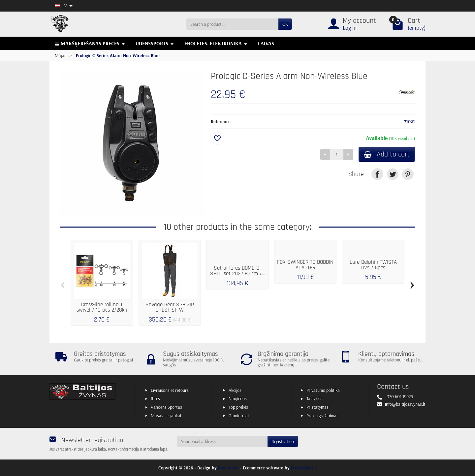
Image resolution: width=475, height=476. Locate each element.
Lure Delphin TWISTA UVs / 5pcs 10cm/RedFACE (373, 268)
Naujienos (238, 398)
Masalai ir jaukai (166, 416)
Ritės (155, 398)
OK (285, 24)
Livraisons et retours (170, 390)
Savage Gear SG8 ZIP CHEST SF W (170, 307)
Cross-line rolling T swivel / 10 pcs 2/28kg (102, 307)
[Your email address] (222, 441)
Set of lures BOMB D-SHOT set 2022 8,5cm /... (237, 271)
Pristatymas (317, 407)
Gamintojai (239, 416)
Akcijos (235, 390)
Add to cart (387, 154)
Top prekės (238, 407)
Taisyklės (314, 398)
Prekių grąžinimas (322, 416)
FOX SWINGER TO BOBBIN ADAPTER (305, 265)
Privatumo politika (323, 390)
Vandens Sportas (166, 407)
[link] (377, 174)
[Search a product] (232, 24)
